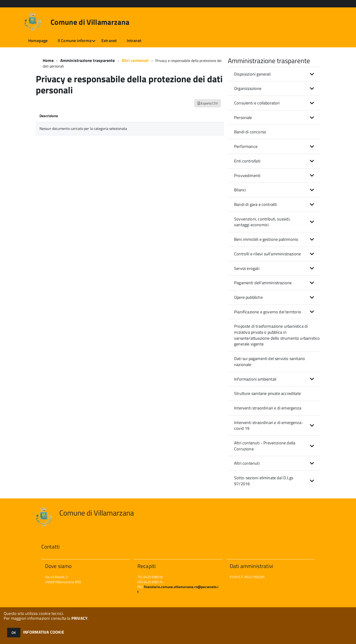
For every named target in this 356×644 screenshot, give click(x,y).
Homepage (38, 41)
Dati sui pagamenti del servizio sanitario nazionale (270, 362)
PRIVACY (79, 618)
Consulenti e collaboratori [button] (257, 103)
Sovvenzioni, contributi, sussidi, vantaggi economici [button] (262, 222)
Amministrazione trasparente (88, 60)
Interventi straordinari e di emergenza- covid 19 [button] (269, 426)
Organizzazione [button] (248, 88)
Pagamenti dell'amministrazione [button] (263, 283)
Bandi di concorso (250, 132)
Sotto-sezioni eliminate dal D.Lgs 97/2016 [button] (264, 481)
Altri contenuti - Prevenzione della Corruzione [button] (265, 446)
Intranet (134, 41)
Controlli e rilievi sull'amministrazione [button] (267, 254)
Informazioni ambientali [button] (255, 379)
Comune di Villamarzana (90, 22)
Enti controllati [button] (247, 161)
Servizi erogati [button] (247, 268)
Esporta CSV (208, 103)
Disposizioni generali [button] (252, 74)
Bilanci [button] (240, 190)
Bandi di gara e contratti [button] (256, 204)
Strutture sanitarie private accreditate (267, 393)
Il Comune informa (75, 41)
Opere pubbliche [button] (248, 297)
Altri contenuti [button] (247, 463)
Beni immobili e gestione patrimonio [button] (266, 239)
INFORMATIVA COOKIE (44, 632)
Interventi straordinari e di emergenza (268, 408)
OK (14, 633)
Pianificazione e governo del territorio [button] (268, 312)
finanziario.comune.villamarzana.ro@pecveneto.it (178, 589)
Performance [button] (246, 146)
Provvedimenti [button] (247, 175)
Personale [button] (243, 118)
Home (48, 60)
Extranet (109, 41)
